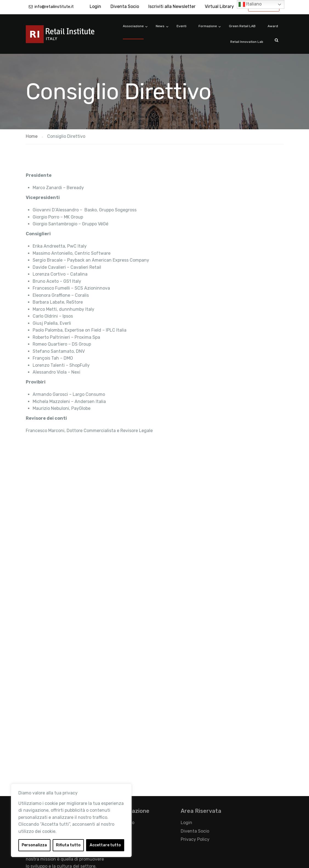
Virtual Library (219, 6)
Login (95, 6)
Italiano (250, 4)
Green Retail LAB (242, 26)
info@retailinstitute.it (54, 7)
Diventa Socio (125, 6)
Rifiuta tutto (68, 845)
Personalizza (34, 845)
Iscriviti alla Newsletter (172, 6)
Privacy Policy (195, 839)
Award (273, 26)
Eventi (182, 26)
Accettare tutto (105, 845)
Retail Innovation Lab (247, 42)
